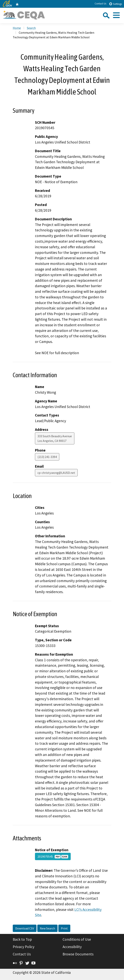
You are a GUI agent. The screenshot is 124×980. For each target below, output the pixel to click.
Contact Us (100, 4)
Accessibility (72, 947)
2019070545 (53, 856)
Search (31, 28)
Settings (115, 4)
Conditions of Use (77, 939)
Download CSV (25, 928)
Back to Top (22, 939)
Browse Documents (78, 954)
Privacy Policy (24, 947)
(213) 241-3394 (47, 457)
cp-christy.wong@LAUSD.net (56, 473)
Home (17, 28)
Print (64, 928)
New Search (47, 928)
